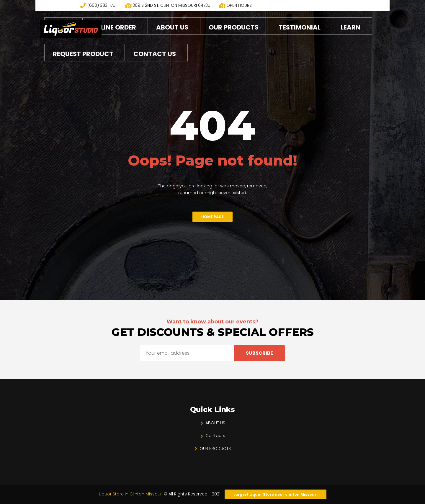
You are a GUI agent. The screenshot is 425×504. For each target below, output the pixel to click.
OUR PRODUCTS (215, 449)
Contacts (215, 436)
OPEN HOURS (239, 5)
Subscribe (259, 353)
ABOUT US (215, 423)
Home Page (212, 217)
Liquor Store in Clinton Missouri (131, 494)
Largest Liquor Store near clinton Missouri (276, 494)
